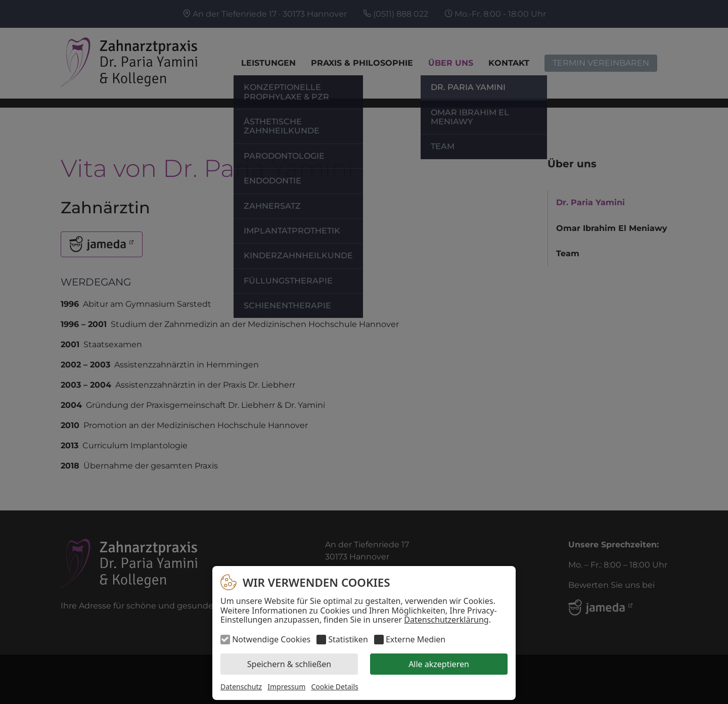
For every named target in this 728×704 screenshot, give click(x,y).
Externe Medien (416, 639)
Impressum (286, 687)
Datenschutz (241, 687)
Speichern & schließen (289, 664)
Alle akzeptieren (439, 664)
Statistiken (348, 639)
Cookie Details (334, 687)
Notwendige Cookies (271, 639)
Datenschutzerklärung (446, 620)
